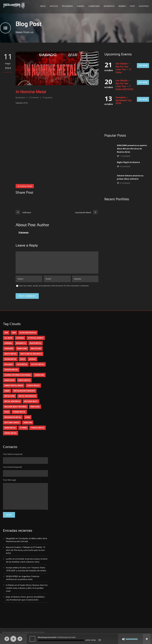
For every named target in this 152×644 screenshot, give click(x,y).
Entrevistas (109, 6)
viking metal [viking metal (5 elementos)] (11, 437)
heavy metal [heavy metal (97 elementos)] (24, 384)
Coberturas (94, 6)
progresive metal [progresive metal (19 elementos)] (13, 421)
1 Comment (125, 156)
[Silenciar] (123, 639)
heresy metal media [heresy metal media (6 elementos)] (14, 389)
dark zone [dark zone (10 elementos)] (22, 352)
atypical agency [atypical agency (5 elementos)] (36, 341)
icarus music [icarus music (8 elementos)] (33, 389)
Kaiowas (22, 98)
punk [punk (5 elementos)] (28, 421)
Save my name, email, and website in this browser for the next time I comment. (54, 289)
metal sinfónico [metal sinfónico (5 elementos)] (12, 405)
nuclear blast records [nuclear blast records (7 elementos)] (15, 410)
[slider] (61, 640)
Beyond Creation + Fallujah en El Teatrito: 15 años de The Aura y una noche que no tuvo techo (26, 558)
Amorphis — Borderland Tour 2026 (124, 101)
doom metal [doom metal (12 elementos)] (10, 363)
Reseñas (122, 6)
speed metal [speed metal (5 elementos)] (10, 431)
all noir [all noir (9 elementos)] (8, 341)
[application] (76, 639)
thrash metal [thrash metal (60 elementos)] (37, 431)
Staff (132, 6)
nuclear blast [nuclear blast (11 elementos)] (31, 405)
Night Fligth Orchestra (128, 162)
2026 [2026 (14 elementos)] (14, 336)
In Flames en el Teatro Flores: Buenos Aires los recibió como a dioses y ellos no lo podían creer (27, 596)
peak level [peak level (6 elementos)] (35, 410)
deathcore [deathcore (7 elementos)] (36, 352)
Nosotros (144, 6)
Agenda (81, 6)
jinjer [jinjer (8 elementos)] (7, 394)
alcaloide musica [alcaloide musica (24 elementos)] (28, 336)
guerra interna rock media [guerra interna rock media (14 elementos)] (18, 378)
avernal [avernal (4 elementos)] (8, 347)
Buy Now (143, 65)
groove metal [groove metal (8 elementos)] (11, 373)
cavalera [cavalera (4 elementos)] (9, 352)
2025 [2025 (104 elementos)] (6, 336)
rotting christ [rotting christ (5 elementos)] (12, 426)
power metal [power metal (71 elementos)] (19, 415)
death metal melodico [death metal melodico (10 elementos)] (31, 357)
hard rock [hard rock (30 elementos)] (9, 384)
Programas (67, 6)
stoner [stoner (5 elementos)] (23, 431)
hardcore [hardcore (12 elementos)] (39, 378)
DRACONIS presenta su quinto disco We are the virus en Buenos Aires (132, 149)
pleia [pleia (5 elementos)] (7, 415)
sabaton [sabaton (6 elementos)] (28, 426)
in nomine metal (25, 186)
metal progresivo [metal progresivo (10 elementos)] (27, 399)
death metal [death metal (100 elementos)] (10, 357)
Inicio (43, 6)
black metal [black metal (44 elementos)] (36, 347)
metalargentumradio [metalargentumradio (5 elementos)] (24, 394)
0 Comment (125, 166)
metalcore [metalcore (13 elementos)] (10, 399)
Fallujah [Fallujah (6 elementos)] (9, 368)
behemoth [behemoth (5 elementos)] (21, 347)
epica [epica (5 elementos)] (23, 363)
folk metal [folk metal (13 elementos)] (22, 368)
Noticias (54, 6)
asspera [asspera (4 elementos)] (20, 341)
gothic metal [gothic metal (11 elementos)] (38, 368)
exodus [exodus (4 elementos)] (32, 363)
